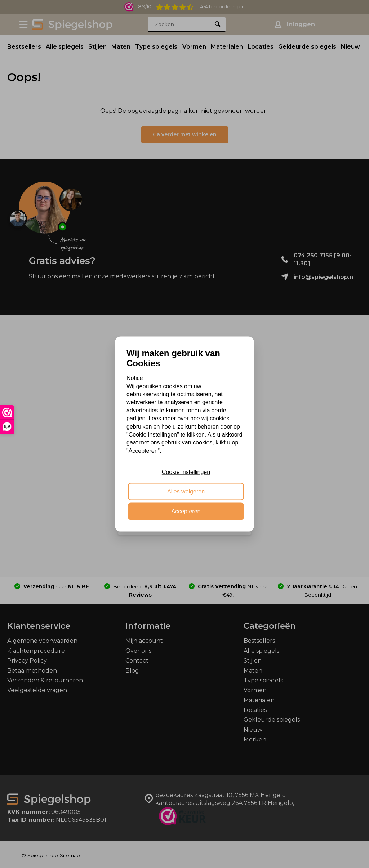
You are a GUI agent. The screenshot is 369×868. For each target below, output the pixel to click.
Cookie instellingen (186, 472)
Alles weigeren (186, 491)
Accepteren (186, 511)
